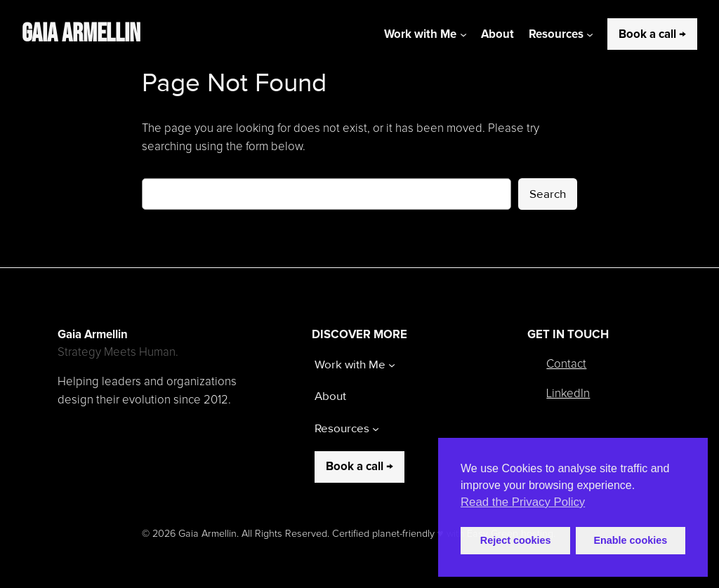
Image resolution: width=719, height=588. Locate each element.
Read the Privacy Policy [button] (523, 502)
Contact (566, 365)
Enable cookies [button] (630, 540)
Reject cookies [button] (516, 540)
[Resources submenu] (590, 34)
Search (548, 194)
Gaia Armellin (81, 34)
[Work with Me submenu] (463, 34)
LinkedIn (568, 394)
